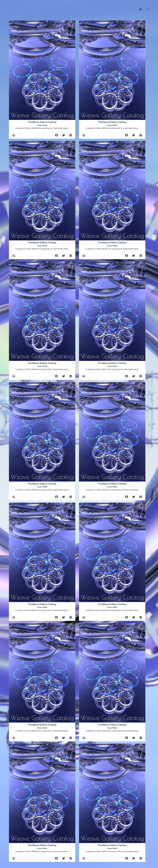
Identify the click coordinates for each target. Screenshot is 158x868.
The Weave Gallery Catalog (42, 125)
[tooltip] (140, 9)
